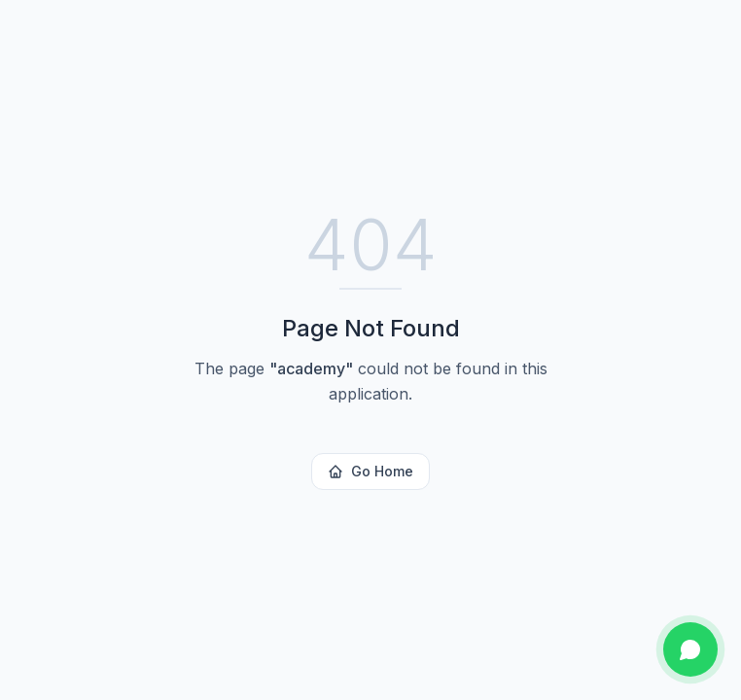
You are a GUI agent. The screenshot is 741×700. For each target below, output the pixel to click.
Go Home (370, 471)
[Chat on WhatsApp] (690, 649)
